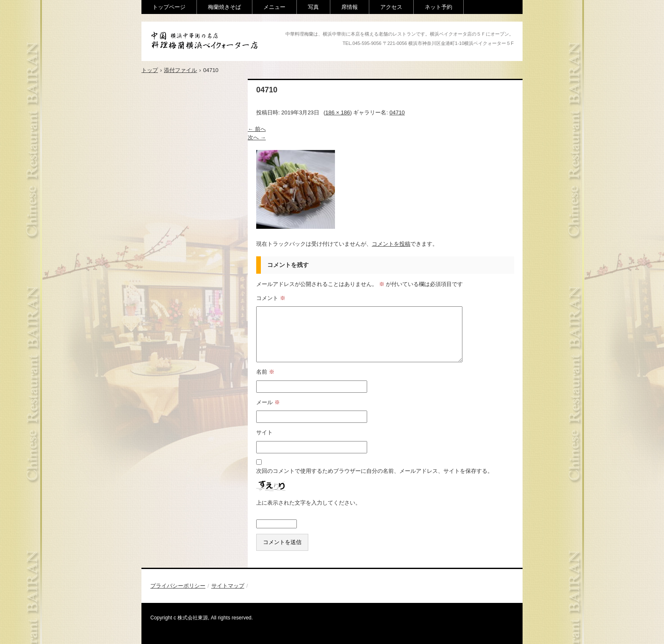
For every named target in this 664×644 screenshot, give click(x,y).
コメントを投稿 (391, 244)
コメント (271, 298)
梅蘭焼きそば (224, 7)
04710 (397, 112)
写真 (313, 7)
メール (268, 402)
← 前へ (257, 129)
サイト (264, 432)
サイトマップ (228, 586)
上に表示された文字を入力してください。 (308, 503)
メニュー (274, 7)
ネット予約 (439, 7)
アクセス (391, 7)
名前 (265, 372)
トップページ (169, 7)
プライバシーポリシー (178, 586)
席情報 (350, 7)
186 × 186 (338, 112)
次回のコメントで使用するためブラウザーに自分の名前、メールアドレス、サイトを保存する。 (375, 471)
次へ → (257, 137)
